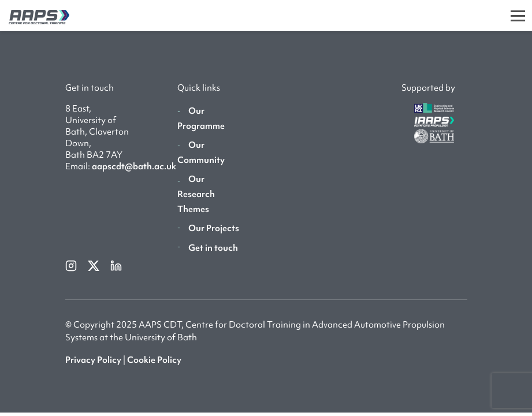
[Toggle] (518, 16)
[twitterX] (94, 265)
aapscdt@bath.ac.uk (134, 166)
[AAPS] (35, 15)
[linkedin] (116, 265)
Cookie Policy (154, 360)
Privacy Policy (93, 360)
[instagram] (72, 265)
